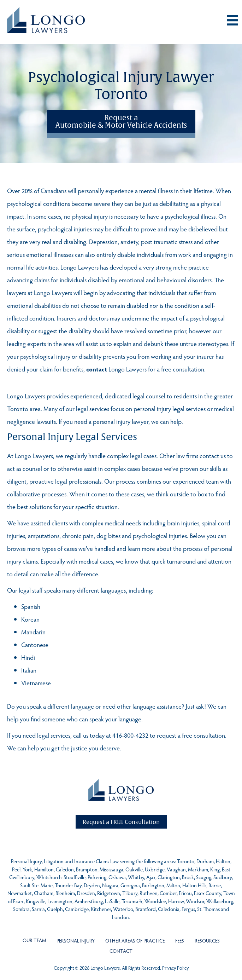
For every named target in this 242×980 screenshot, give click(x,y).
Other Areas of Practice (135, 941)
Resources (207, 941)
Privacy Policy (175, 968)
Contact (121, 951)
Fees (180, 941)
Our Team (34, 940)
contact (97, 369)
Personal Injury (76, 941)
